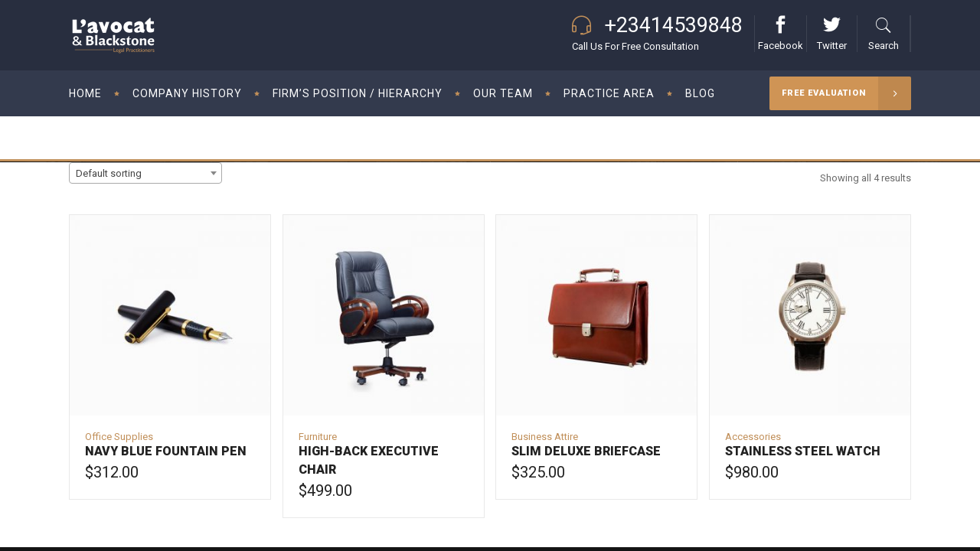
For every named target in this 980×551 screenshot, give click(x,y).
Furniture (318, 437)
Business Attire (545, 437)
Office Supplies (119, 437)
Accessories (753, 437)
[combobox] (145, 173)
